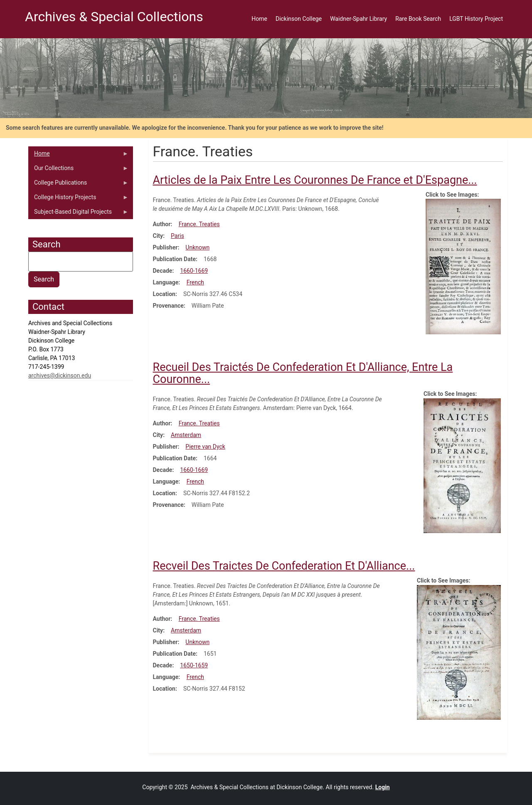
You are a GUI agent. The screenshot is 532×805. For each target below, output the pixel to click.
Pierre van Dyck (205, 447)
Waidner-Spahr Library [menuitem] (358, 19)
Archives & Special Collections (114, 17)
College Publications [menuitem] (78, 185)
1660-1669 (194, 271)
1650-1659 (194, 665)
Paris (177, 236)
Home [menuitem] (259, 19)
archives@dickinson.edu (60, 375)
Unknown (197, 247)
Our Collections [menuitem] (78, 170)
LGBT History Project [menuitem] (476, 19)
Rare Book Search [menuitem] (418, 19)
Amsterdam (186, 435)
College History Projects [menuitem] (78, 199)
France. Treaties (199, 224)
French (195, 282)
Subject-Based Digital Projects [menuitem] (78, 214)
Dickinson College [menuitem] (299, 19)
